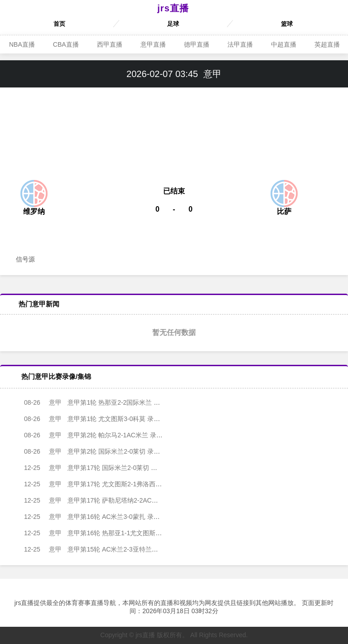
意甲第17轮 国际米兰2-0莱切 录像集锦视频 (99, 468)
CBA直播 (66, 44)
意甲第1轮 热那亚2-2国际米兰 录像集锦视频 (100, 402)
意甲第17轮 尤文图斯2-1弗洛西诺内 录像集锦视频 (109, 484)
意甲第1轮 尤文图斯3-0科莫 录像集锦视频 (97, 419)
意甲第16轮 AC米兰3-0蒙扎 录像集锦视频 (97, 517)
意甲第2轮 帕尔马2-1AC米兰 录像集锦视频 (99, 435)
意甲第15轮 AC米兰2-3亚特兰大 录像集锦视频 (104, 549)
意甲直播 (153, 44)
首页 (59, 24)
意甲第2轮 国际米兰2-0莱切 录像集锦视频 (97, 451)
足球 (173, 24)
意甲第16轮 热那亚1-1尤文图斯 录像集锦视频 (102, 533)
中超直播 (284, 44)
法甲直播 (240, 44)
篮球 (287, 24)
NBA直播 (22, 44)
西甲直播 (110, 44)
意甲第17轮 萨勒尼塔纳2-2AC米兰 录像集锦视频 (107, 500)
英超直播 (327, 44)
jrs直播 (173, 8)
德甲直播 (197, 44)
